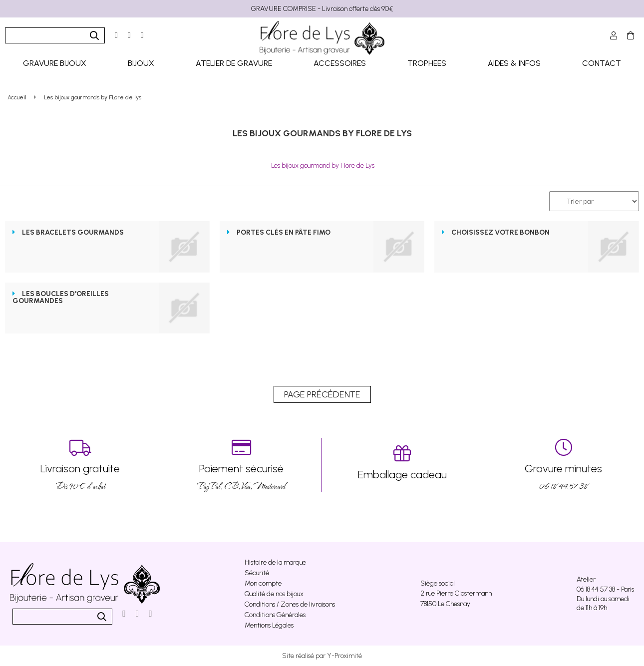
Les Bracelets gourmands (73, 232)
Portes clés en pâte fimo (284, 232)
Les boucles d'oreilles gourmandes (61, 297)
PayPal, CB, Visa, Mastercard (242, 465)
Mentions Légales (269, 625)
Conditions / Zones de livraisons (290, 604)
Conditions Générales (275, 615)
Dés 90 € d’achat (80, 465)
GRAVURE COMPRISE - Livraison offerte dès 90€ (322, 9)
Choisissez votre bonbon (500, 232)
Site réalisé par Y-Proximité (322, 656)
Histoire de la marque (275, 562)
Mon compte (263, 583)
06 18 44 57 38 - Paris (605, 589)
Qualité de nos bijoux (274, 594)
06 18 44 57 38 (564, 465)
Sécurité (257, 573)
